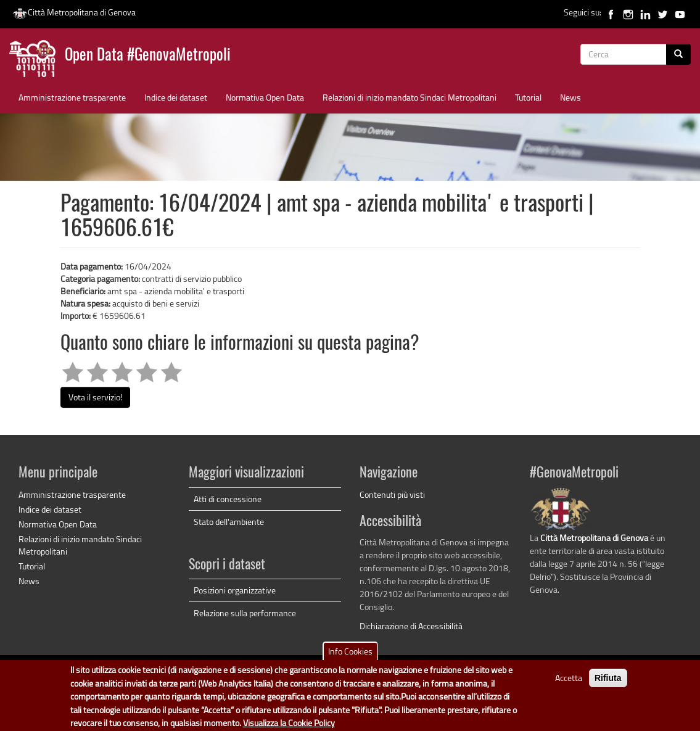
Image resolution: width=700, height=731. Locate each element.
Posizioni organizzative (235, 590)
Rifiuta (608, 684)
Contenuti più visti (392, 494)
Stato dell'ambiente (229, 522)
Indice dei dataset (176, 97)
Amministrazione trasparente (72, 97)
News (570, 97)
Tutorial (528, 97)
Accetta (569, 684)
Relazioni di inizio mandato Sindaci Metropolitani (410, 97)
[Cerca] (678, 54)
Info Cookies (350, 657)
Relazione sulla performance (245, 613)
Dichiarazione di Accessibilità (411, 626)
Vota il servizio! (95, 397)
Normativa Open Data (265, 97)
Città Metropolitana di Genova (74, 12)
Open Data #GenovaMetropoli (148, 56)
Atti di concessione (228, 499)
